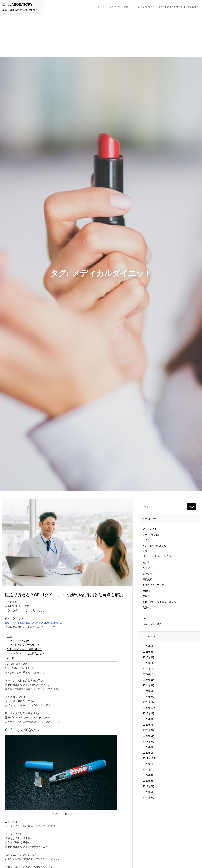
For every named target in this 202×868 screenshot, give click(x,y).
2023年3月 (148, 747)
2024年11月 (149, 669)
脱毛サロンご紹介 (152, 624)
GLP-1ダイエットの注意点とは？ (26, 654)
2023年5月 (148, 736)
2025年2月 (148, 657)
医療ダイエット (151, 568)
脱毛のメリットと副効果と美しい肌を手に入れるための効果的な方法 (33, 623)
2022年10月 (149, 770)
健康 (145, 551)
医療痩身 (147, 574)
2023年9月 (148, 714)
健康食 (146, 563)
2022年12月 (149, 758)
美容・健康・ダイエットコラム (159, 602)
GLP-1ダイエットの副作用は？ (24, 649)
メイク (146, 540)
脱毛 (145, 619)
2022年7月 (148, 786)
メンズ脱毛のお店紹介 (154, 546)
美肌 (145, 613)
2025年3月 (148, 652)
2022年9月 (148, 775)
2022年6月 (148, 792)
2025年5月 (148, 646)
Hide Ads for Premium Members (176, 7)
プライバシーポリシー (119, 7)
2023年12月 (149, 708)
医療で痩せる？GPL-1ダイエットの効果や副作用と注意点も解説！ (66, 595)
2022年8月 (148, 781)
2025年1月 (148, 663)
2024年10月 (149, 674)
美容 (145, 596)
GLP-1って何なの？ (18, 641)
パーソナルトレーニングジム (158, 556)
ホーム (99, 7)
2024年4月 (148, 697)
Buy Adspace (143, 7)
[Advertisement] (101, 36)
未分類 (146, 591)
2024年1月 (148, 702)
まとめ (11, 658)
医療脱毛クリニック (153, 585)
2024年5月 (148, 691)
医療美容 (147, 579)
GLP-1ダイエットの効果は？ (23, 645)
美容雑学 (147, 608)
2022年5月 (148, 798)
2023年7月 (148, 725)
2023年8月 (148, 719)
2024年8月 (148, 680)
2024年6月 (148, 685)
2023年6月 (148, 730)
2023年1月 (148, 753)
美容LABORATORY (17, 4)
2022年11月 (149, 764)
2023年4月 (148, 742)
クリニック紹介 (151, 535)
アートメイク (150, 529)
